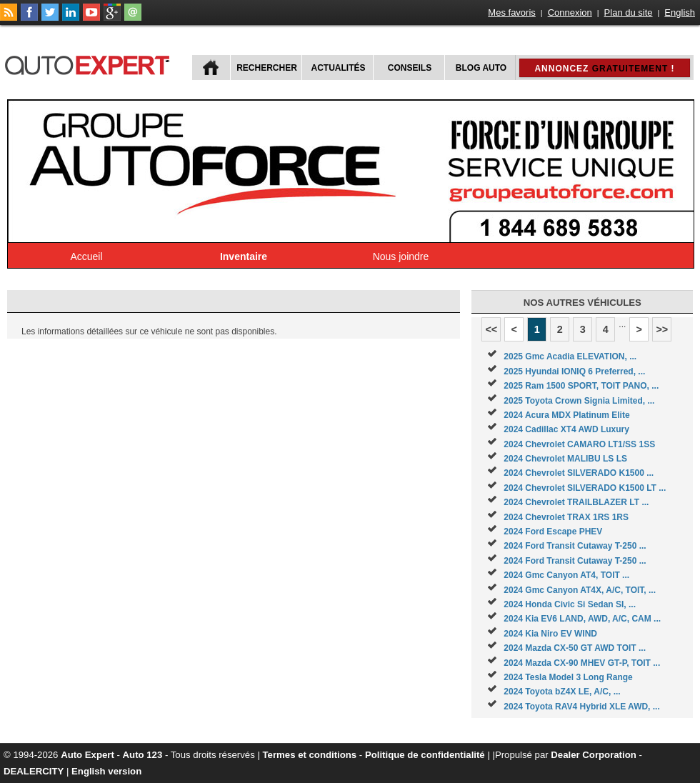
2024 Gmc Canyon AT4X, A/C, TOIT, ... (580, 590)
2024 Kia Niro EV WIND (550, 634)
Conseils (410, 68)
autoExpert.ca (90, 63)
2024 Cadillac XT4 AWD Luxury (566, 429)
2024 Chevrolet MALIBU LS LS (565, 459)
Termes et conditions (310, 755)
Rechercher (267, 68)
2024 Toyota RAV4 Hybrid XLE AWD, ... (582, 707)
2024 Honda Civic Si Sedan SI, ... (570, 604)
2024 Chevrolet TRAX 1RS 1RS (566, 517)
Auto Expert (87, 755)
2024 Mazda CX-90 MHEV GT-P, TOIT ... (582, 663)
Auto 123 (143, 755)
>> (662, 329)
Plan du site (629, 13)
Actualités (339, 68)
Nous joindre (401, 256)
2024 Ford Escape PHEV (553, 532)
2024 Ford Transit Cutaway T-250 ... (575, 546)
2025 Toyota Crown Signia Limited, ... (579, 401)
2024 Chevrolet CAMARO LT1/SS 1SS (579, 444)
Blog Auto (481, 68)
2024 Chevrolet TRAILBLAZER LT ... (576, 502)
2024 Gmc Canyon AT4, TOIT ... (566, 575)
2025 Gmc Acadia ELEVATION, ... (570, 356)
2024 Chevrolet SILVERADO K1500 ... (579, 473)
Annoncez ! (604, 69)
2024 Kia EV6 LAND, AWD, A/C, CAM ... (582, 619)
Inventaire (244, 256)
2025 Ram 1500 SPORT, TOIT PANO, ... (581, 386)
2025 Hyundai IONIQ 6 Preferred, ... (574, 371)
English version (106, 771)
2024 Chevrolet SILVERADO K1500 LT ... (585, 488)
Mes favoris (511, 13)
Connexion (570, 13)
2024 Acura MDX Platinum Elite (566, 415)
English (680, 13)
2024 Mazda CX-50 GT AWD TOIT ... (575, 648)
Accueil (86, 256)
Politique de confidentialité (425, 755)
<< (491, 329)
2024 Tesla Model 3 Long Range (568, 677)
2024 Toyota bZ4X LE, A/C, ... (562, 692)
